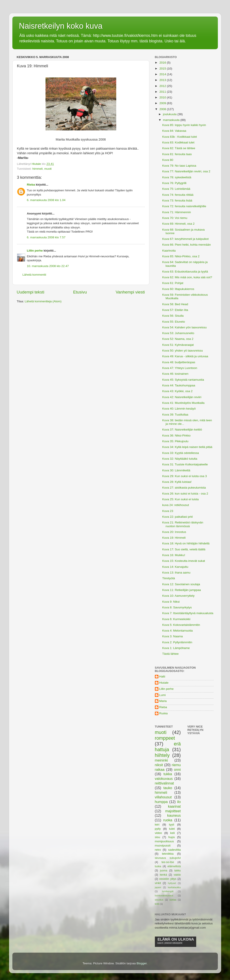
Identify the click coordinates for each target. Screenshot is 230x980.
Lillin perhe (35, 251)
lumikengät (168, 891)
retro (158, 850)
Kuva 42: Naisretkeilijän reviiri (182, 397)
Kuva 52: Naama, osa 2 (178, 339)
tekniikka (168, 854)
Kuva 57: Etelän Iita (175, 310)
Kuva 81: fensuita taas (177, 154)
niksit (159, 765)
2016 (163, 63)
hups (172, 837)
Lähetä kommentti (34, 275)
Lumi (163, 695)
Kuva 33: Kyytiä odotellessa (181, 453)
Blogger (142, 963)
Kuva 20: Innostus (174, 532)
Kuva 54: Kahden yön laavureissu (184, 327)
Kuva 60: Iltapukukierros (178, 289)
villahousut (163, 797)
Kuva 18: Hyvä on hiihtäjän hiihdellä (186, 543)
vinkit (158, 883)
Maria (163, 701)
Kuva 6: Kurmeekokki (176, 619)
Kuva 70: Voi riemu (175, 218)
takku (178, 871)
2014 (163, 74)
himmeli (38, 169)
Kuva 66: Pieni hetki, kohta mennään (186, 245)
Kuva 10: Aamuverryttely (178, 596)
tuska (158, 866)
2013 (163, 80)
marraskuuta (172, 120)
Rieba (31, 185)
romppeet (165, 738)
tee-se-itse (168, 862)
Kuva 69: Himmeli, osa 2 (178, 224)
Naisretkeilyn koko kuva (61, 26)
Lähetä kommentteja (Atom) (43, 301)
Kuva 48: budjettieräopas (179, 362)
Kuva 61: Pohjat (173, 283)
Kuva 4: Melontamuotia (177, 631)
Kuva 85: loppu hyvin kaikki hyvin (184, 125)
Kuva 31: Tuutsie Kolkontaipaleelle (185, 464)
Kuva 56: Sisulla (173, 316)
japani (158, 887)
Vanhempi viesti (130, 292)
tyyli (172, 825)
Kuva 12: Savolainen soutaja (181, 584)
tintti (157, 904)
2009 (163, 103)
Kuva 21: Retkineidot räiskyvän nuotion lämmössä (183, 524)
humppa (161, 802)
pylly (158, 829)
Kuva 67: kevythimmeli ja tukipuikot (185, 239)
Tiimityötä (168, 578)
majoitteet (173, 811)
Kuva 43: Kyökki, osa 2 (177, 391)
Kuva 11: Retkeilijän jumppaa (182, 590)
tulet (172, 829)
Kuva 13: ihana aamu (176, 573)
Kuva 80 (168, 160)
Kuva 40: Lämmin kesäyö (179, 409)
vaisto (177, 875)
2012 (163, 86)
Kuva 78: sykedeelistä (177, 177)
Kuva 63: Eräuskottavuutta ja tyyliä (185, 272)
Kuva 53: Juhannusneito (178, 333)
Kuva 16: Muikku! (174, 555)
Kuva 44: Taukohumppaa (179, 385)
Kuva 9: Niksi (171, 602)
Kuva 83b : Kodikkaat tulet (180, 137)
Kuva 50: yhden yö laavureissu (182, 351)
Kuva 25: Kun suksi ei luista (180, 499)
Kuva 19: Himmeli (174, 538)
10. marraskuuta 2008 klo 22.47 (48, 266)
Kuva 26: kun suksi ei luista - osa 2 (185, 494)
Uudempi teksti (31, 292)
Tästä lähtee (170, 654)
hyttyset (172, 883)
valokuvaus (164, 779)
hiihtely (162, 755)
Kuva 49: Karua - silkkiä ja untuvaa (185, 356)
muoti (48, 169)
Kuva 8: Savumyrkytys (177, 607)
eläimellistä (174, 866)
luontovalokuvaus (164, 895)
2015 (163, 69)
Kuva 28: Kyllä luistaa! (177, 482)
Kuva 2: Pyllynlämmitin (177, 642)
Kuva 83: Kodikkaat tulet (178, 142)
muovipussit (163, 846)
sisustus (159, 900)
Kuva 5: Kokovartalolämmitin (181, 625)
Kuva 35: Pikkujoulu (175, 441)
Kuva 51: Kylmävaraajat (178, 345)
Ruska (163, 713)
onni (177, 769)
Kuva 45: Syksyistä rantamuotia (183, 380)
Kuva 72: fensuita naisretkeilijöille (184, 206)
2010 (163, 97)
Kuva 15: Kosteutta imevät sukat (184, 561)
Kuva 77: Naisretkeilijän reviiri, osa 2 (186, 171)
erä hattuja (168, 747)
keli (173, 833)
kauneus (174, 815)
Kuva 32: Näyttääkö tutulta (180, 459)
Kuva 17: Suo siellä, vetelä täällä (184, 549)
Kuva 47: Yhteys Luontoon (180, 368)
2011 (163, 92)
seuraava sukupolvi (168, 858)
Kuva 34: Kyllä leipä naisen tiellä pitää (187, 447)
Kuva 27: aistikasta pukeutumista (184, 488)
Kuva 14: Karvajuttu (175, 567)
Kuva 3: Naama (172, 636)
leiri (157, 825)
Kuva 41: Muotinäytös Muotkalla (183, 403)
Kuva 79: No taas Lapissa (179, 166)
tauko (168, 788)
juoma (164, 871)
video (158, 833)
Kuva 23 (168, 511)
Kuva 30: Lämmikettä (176, 470)
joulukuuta (170, 114)
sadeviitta (174, 850)
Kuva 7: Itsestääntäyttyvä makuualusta (188, 613)
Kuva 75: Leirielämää (176, 189)
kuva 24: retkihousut (176, 505)
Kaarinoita (169, 251)
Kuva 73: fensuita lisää (177, 200)
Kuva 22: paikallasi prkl (177, 517)
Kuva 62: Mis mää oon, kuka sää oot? (187, 277)
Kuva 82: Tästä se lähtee (179, 148)
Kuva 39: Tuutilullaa (175, 415)
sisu (158, 837)
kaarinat (174, 806)
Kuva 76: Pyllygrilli (174, 183)
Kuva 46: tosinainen (175, 374)
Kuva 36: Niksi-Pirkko (176, 435)
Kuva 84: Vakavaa (174, 131)
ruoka (168, 820)
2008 (163, 109)
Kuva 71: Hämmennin (177, 212)
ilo (179, 802)
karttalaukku (174, 887)
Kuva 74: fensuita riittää (178, 195)
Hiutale (164, 683)
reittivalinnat (164, 783)
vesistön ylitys (168, 879)
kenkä (163, 875)
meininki (161, 760)
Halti (162, 676)
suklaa (173, 900)
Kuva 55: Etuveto (174, 322)
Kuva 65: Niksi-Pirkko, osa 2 (181, 256)
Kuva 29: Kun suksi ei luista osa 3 (184, 476)
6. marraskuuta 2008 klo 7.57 (46, 237)
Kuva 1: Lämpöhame (176, 648)
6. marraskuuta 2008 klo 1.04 (46, 200)
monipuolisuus (164, 841)
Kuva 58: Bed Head (175, 304)
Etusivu (80, 292)
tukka (168, 774)
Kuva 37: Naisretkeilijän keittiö (182, 430)
